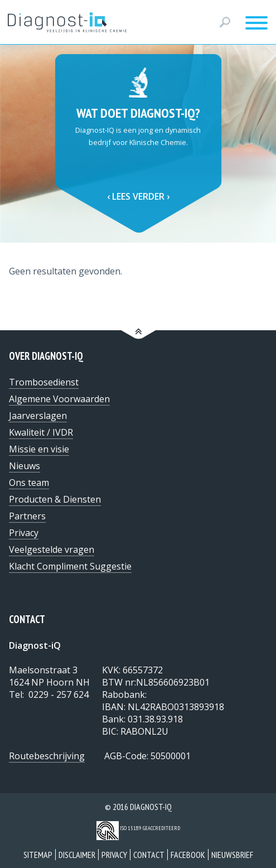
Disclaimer (77, 855)
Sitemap (38, 855)
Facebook (188, 855)
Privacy (114, 855)
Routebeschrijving (47, 756)
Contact (149, 855)
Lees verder (138, 196)
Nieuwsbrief (232, 855)
